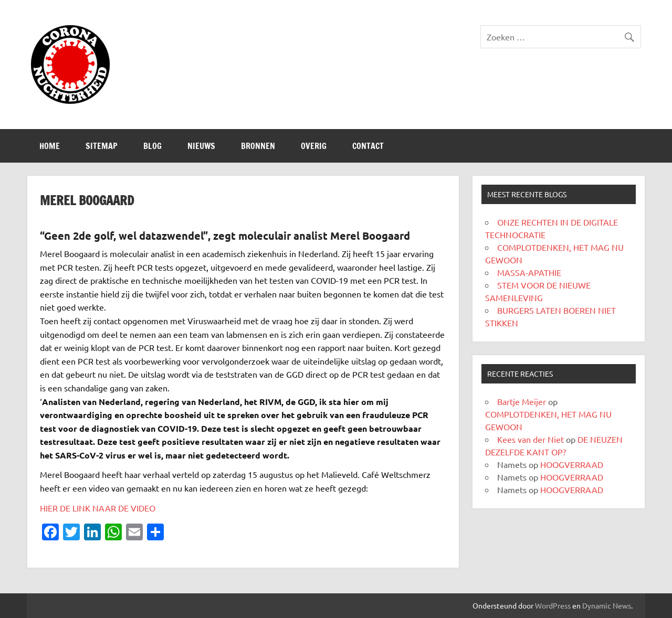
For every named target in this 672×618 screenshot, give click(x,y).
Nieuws (201, 146)
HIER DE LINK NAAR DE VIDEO (98, 508)
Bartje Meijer (522, 401)
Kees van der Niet (531, 439)
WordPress (553, 605)
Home (50, 146)
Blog (153, 146)
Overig (314, 146)
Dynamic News (607, 605)
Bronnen (258, 146)
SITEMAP (102, 146)
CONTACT (368, 146)
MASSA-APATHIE (529, 272)
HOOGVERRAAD (572, 464)
